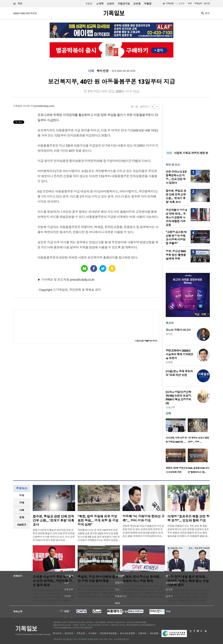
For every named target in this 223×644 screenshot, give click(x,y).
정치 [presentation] (22, 495)
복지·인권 (103, 71)
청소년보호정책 (127, 633)
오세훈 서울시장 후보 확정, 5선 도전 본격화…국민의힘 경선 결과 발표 (53, 581)
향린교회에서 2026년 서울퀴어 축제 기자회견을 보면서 (179, 354)
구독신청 (198, 3)
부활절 (148, 4)
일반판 (181, 3)
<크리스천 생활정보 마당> (146, 341)
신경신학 (170, 407)
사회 (91, 71)
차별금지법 (124, 4)
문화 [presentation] (22, 517)
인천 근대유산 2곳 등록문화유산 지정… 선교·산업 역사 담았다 (176, 177)
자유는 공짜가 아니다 (178, 330)
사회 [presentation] (22, 510)
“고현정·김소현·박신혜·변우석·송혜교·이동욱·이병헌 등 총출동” (176, 238)
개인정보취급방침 (108, 633)
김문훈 (137, 4)
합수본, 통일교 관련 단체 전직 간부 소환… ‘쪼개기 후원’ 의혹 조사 (176, 196)
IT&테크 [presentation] (22, 525)
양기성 (169, 334)
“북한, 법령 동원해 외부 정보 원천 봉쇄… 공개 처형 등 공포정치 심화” (98, 521)
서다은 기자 (29, 106)
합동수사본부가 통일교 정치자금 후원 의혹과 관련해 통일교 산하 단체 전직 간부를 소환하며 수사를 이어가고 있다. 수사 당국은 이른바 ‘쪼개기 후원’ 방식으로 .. (54, 535)
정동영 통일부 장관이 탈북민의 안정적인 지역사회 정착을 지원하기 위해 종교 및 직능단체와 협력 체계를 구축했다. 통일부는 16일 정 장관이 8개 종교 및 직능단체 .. (99, 591)
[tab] (22, 496)
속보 (169, 153)
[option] (177, 432)
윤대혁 (100, 4)
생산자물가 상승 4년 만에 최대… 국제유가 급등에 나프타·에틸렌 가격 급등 (176, 217)
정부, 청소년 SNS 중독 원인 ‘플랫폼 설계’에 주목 (176, 255)
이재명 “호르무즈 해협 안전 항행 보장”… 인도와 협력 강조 (188, 518)
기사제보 (92, 633)
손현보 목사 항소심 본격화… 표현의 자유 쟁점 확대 (142, 579)
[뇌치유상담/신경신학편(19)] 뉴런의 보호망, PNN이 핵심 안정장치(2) (179, 398)
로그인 (207, 3)
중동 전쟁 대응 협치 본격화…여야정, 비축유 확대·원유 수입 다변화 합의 (188, 581)
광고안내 (69, 633)
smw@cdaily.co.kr (44, 106)
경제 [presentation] (22, 503)
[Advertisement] (188, 126)
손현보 (111, 4)
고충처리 (142, 633)
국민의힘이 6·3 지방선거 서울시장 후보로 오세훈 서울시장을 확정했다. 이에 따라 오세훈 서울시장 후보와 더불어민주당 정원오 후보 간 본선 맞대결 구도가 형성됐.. (54, 595)
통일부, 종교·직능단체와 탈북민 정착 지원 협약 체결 (98, 579)
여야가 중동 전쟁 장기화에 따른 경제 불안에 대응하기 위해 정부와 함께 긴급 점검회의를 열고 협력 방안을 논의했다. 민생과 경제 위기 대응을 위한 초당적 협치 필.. (188, 595)
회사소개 (57, 633)
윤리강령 (154, 633)
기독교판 (170, 3)
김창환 (169, 362)
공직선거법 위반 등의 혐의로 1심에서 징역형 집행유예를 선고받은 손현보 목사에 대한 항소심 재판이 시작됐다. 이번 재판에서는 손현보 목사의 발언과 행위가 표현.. (143, 591)
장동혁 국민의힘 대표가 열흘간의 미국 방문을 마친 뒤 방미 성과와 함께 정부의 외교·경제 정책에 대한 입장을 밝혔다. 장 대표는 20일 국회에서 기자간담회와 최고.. (143, 531)
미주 (190, 3)
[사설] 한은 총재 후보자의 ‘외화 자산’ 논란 (179, 373)
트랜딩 (89, 4)
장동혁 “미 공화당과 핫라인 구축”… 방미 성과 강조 (143, 518)
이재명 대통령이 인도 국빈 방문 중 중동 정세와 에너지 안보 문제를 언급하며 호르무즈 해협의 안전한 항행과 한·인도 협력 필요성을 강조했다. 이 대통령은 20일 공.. (188, 531)
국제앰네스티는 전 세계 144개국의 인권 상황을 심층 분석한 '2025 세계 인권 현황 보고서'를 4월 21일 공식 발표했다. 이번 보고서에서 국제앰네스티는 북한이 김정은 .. (99, 535)
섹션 (18, 4)
